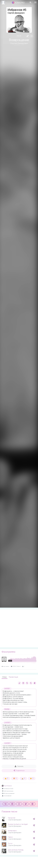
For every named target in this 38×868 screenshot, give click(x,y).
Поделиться (19, 771)
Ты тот (10, 844)
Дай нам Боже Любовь (16, 850)
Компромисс (12, 831)
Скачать (19, 766)
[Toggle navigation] (35, 2)
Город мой (12, 818)
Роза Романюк (7, 786)
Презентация (13, 677)
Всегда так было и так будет (18, 824)
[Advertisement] (19, 628)
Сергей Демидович (19, 43)
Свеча (10, 837)
